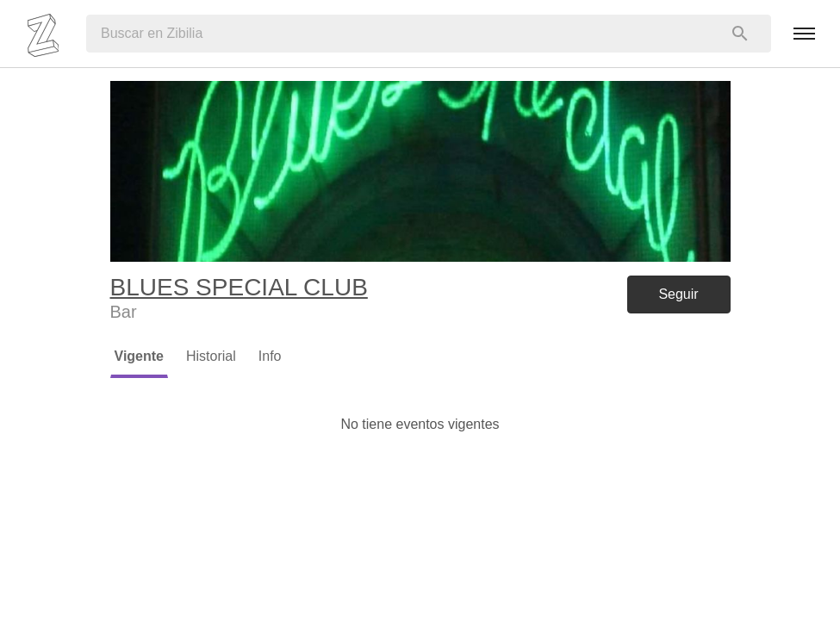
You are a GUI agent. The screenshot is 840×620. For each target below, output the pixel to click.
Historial (211, 356)
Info (270, 356)
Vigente (140, 356)
